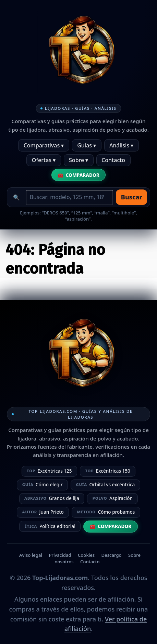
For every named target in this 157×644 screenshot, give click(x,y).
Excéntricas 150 (108, 471)
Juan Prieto (43, 512)
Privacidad (60, 555)
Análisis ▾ (121, 145)
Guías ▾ (87, 145)
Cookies (86, 555)
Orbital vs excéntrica (105, 484)
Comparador (83, 175)
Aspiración (113, 498)
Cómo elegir (43, 484)
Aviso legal (31, 555)
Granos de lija (52, 498)
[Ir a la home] (78, 52)
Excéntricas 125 (49, 471)
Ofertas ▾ (44, 160)
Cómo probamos (106, 512)
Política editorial (50, 526)
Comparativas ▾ (44, 145)
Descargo (112, 555)
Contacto (113, 160)
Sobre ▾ (78, 160)
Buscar (132, 197)
